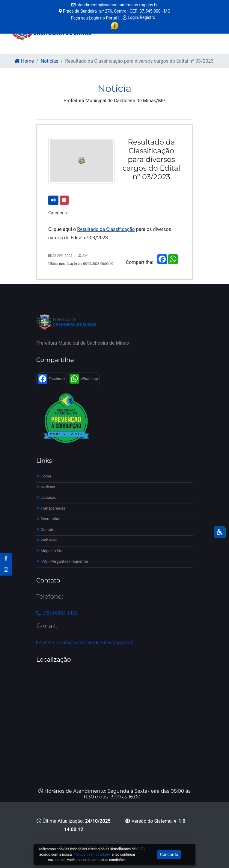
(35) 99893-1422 (57, 613)
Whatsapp (84, 379)
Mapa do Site (50, 551)
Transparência (51, 508)
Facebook (52, 379)
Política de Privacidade (92, 855)
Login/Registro (139, 17)
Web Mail (46, 540)
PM (85, 256)
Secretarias (48, 519)
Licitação (46, 497)
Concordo (169, 855)
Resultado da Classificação (106, 229)
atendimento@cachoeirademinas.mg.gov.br (115, 5)
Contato (45, 530)
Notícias (50, 61)
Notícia (115, 88)
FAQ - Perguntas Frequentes (62, 561)
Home (24, 61)
